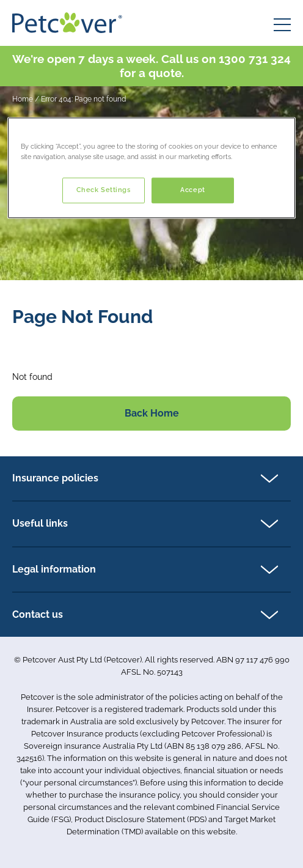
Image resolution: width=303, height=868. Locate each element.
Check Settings (104, 190)
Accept (192, 190)
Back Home (152, 413)
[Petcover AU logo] (67, 23)
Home (23, 99)
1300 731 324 (255, 59)
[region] (151, 168)
